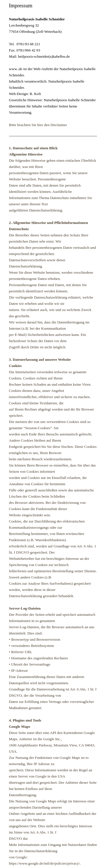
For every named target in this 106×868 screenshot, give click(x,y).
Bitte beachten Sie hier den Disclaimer (38, 125)
